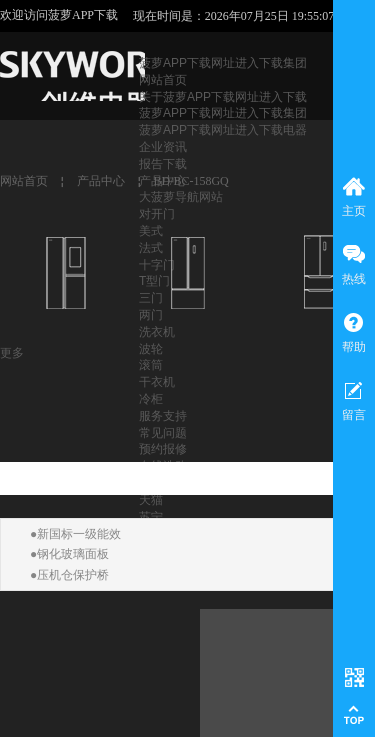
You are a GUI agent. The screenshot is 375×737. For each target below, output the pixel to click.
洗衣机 (157, 332)
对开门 (157, 214)
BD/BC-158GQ (190, 181)
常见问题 (163, 433)
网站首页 (163, 80)
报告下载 (163, 164)
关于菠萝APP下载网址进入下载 (223, 97)
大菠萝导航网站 (181, 197)
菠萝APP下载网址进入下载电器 (223, 130)
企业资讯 (163, 147)
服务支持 (163, 416)
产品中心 (101, 181)
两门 (151, 315)
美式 (151, 231)
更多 (12, 353)
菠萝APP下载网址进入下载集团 (223, 63)
